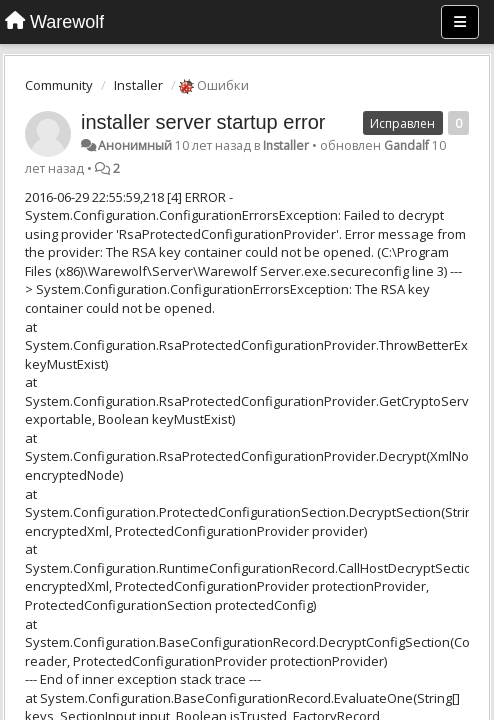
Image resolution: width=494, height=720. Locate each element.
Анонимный (135, 145)
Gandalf (406, 145)
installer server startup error (203, 122)
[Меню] (460, 22)
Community (59, 85)
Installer (138, 85)
